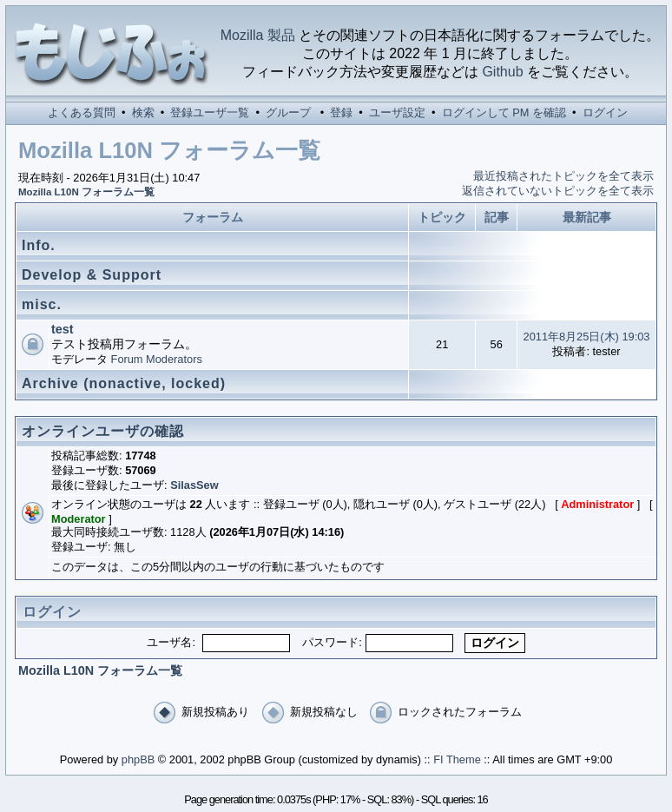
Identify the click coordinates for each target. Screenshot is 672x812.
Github (502, 72)
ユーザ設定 (397, 112)
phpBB (138, 759)
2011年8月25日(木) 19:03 (587, 337)
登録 (341, 112)
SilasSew (194, 485)
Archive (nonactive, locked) (124, 383)
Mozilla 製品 (258, 35)
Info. (39, 245)
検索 (143, 112)
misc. (42, 304)
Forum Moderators (157, 359)
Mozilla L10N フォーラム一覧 (86, 192)
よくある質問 (82, 112)
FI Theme (457, 759)
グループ (288, 112)
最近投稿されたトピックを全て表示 (563, 176)
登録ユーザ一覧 (210, 112)
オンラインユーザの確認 (103, 431)
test (63, 329)
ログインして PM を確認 (504, 112)
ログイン (605, 112)
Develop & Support (92, 275)
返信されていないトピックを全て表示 (558, 191)
